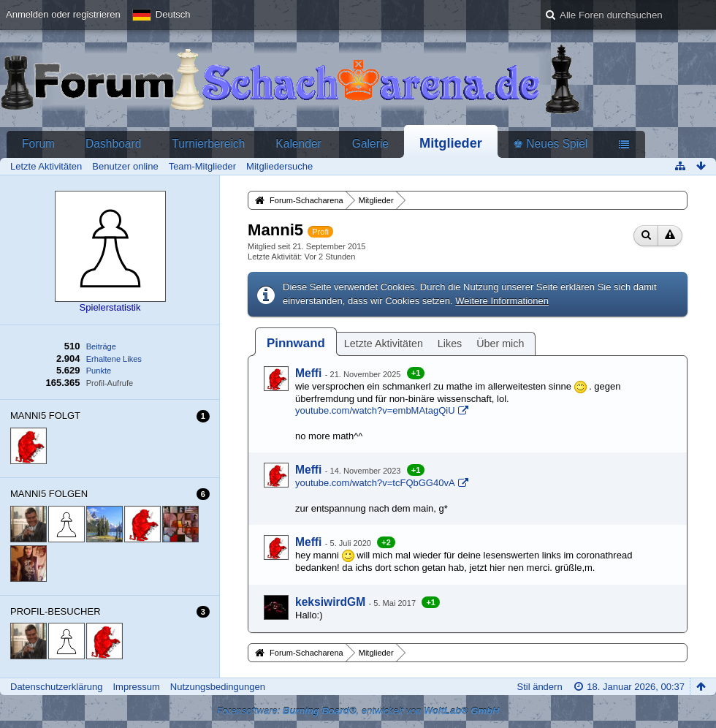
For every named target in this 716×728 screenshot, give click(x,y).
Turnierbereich (208, 144)
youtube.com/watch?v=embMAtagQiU (375, 410)
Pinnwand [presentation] (296, 343)
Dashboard (113, 144)
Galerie (370, 144)
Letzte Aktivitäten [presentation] (384, 344)
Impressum (136, 687)
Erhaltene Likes (114, 359)
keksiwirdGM (330, 602)
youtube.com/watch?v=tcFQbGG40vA (375, 483)
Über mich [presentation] (500, 344)
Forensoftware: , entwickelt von (358, 711)
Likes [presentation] (450, 344)
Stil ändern (539, 687)
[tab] (296, 343)
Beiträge (101, 346)
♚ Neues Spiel (550, 144)
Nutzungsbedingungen (218, 687)
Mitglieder (451, 143)
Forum (38, 144)
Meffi (308, 373)
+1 (416, 373)
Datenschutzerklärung (56, 687)
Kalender (298, 144)
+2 (386, 542)
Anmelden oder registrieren (63, 14)
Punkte (99, 371)
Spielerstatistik (110, 307)
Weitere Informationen (502, 301)
